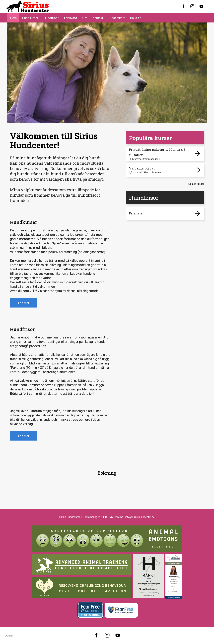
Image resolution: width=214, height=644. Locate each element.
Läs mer (24, 303)
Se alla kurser (196, 184)
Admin (9, 636)
